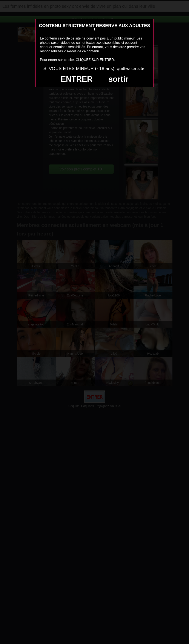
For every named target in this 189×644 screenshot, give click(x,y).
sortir (118, 79)
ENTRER (77, 79)
